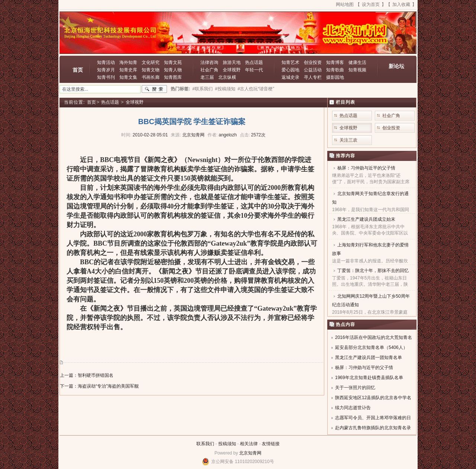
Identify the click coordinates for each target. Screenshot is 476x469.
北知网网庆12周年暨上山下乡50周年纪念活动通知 (371, 300)
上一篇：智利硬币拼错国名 (87, 375)
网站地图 (345, 4)
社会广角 (209, 70)
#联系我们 (202, 89)
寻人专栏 (313, 77)
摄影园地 (335, 77)
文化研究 (151, 62)
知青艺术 (290, 62)
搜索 (154, 89)
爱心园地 (290, 70)
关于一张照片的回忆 (355, 388)
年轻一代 (254, 70)
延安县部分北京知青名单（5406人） (371, 347)
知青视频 (357, 70)
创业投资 (313, 62)
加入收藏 (401, 4)
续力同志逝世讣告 (353, 408)
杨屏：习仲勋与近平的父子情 (366, 168)
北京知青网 (250, 453)
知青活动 (106, 62)
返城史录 (290, 77)
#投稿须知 (225, 89)
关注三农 (348, 140)
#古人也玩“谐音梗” (256, 89)
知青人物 (173, 70)
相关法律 (249, 444)
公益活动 (313, 70)
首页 (78, 70)
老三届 (207, 77)
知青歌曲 (335, 70)
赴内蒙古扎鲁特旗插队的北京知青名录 (373, 428)
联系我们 (205, 444)
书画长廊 (151, 77)
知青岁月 (106, 70)
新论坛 (396, 66)
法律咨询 (209, 62)
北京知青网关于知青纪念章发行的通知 (370, 198)
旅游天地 (232, 62)
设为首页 (371, 4)
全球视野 (232, 70)
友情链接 (271, 444)
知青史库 (128, 70)
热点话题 (254, 62)
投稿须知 (227, 444)
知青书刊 (106, 77)
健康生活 (357, 62)
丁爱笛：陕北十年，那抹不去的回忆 (373, 271)
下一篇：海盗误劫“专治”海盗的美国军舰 (99, 386)
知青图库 (173, 77)
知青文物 (151, 70)
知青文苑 (173, 62)
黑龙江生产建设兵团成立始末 (366, 219)
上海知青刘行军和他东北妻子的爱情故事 (370, 249)
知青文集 (128, 77)
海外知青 (128, 62)
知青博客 (335, 62)
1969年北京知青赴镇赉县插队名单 (369, 378)
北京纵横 (227, 77)
